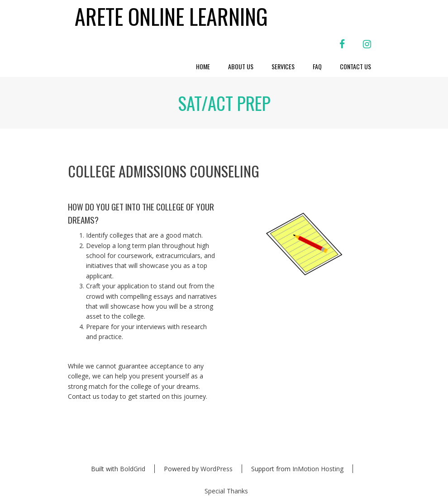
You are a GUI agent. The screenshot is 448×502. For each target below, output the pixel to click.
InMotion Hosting (318, 469)
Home (203, 66)
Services (283, 66)
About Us (241, 66)
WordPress (217, 469)
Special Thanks (226, 491)
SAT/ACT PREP (224, 103)
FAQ (317, 66)
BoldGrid (133, 469)
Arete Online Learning (171, 17)
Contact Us (355, 66)
